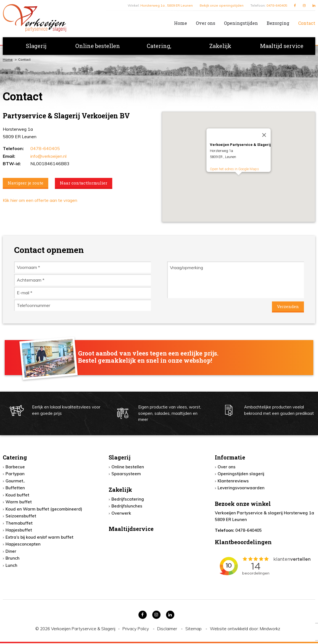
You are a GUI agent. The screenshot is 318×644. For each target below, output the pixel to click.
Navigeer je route (26, 183)
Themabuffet (19, 524)
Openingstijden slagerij (241, 475)
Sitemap (194, 630)
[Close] (264, 135)
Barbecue (15, 468)
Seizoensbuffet (21, 517)
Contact (307, 23)
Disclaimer (168, 630)
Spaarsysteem (126, 475)
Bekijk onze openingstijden (222, 5)
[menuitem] (176, 23)
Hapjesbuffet (19, 531)
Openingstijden (241, 23)
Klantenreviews (233, 482)
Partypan (15, 475)
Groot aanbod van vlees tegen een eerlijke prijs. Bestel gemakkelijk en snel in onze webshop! (148, 358)
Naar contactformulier (87, 183)
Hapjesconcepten (23, 545)
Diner (11, 552)
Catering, (159, 46)
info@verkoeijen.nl (48, 156)
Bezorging (278, 23)
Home (181, 23)
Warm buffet (19, 503)
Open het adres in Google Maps (234, 169)
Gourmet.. (15, 482)
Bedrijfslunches (127, 507)
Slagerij (36, 46)
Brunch (13, 559)
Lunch (11, 566)
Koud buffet (17, 496)
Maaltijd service (282, 46)
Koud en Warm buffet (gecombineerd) (44, 510)
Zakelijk (220, 46)
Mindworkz (270, 630)
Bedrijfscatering (128, 500)
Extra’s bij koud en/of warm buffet (39, 538)
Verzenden (287, 307)
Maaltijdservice (131, 530)
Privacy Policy (136, 630)
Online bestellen (98, 46)
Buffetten (15, 489)
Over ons (205, 23)
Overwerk (121, 514)
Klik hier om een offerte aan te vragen (40, 200)
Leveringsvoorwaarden (241, 489)
